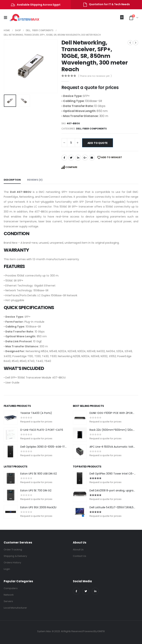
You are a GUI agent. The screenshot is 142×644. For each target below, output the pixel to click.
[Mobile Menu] (7, 18)
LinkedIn (78, 158)
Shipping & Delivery (15, 556)
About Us (78, 550)
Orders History (12, 563)
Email (92, 158)
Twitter (71, 158)
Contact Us (80, 556)
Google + (85, 158)
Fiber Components (95, 129)
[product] (11, 418)
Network (9, 595)
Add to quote (98, 143)
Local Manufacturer (15, 608)
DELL (79, 129)
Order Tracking (13, 550)
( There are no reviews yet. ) (95, 76)
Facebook (64, 158)
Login (7, 569)
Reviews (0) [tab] (35, 180)
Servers (8, 601)
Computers (11, 588)
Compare (71, 167)
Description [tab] (12, 180)
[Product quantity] (71, 143)
